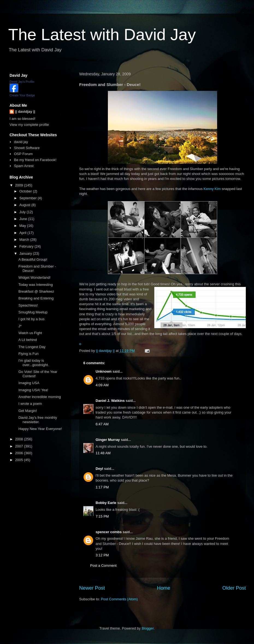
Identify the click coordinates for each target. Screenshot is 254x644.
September (29, 198)
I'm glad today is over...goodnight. (33, 363)
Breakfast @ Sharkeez (36, 291)
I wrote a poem (30, 404)
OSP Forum (23, 154)
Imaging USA (29, 383)
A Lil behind (27, 340)
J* (20, 326)
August (25, 205)
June (24, 219)
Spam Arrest (24, 166)
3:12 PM (102, 555)
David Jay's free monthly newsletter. (38, 420)
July (23, 212)
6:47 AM (102, 424)
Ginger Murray (108, 440)
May (23, 226)
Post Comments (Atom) (119, 599)
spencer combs (109, 532)
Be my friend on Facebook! (35, 160)
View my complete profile (29, 125)
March (25, 240)
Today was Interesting (36, 285)
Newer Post (92, 588)
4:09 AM (102, 385)
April (23, 233)
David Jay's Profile (22, 82)
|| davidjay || (25, 112)
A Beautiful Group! (33, 259)
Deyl (99, 469)
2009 (20, 185)
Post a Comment (103, 566)
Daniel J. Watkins (110, 401)
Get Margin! (28, 411)
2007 (20, 446)
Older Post (234, 588)
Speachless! (28, 305)
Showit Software (27, 148)
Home (164, 588)
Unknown (104, 371)
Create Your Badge (22, 95)
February (27, 246)
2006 (20, 453)
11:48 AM (103, 453)
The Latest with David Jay (102, 35)
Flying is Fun (28, 354)
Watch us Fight (30, 333)
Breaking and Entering (36, 298)
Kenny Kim (212, 189)
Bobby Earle (106, 503)
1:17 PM (102, 487)
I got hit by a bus (31, 319)
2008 (20, 439)
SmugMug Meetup (33, 312)
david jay (21, 142)
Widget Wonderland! (34, 278)
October (26, 191)
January (26, 253)
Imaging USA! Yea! (33, 390)
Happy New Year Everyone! (40, 429)
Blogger (148, 628)
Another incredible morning (39, 397)
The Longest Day (32, 347)
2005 (20, 460)
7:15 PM (102, 516)
